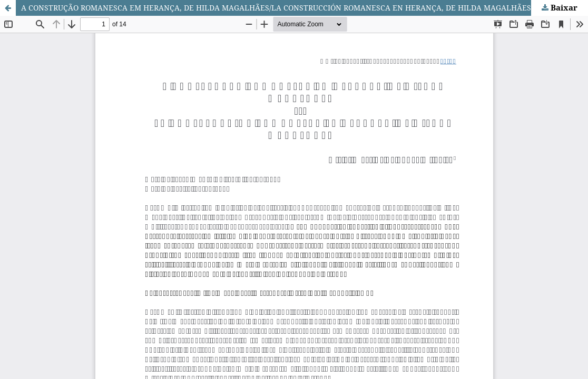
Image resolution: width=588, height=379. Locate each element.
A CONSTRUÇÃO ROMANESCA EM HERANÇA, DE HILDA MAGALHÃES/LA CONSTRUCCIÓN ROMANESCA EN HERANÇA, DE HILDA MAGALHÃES (276, 8)
